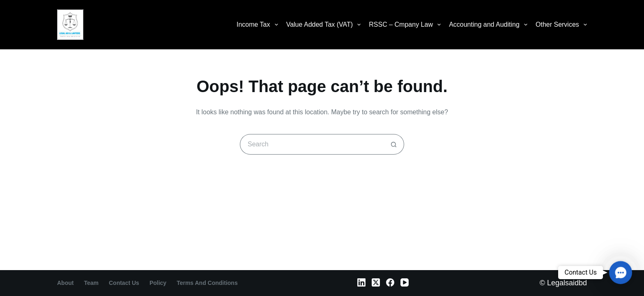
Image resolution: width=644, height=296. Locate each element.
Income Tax (259, 25)
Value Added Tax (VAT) (325, 25)
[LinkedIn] (361, 282)
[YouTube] (405, 282)
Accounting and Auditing (490, 25)
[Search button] (394, 144)
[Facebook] (390, 282)
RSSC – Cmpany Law (406, 25)
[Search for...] (312, 144)
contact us (124, 283)
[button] (621, 273)
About (65, 283)
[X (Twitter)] (376, 282)
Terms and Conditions (207, 283)
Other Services (561, 25)
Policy (158, 283)
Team (91, 283)
